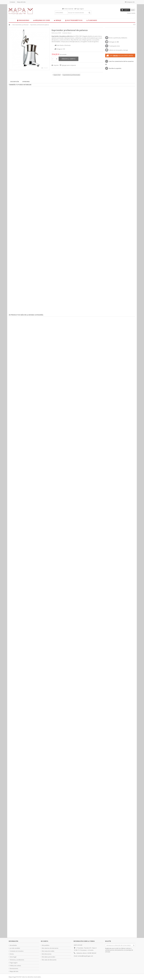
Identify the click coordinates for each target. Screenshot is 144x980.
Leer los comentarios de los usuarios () (119, 63)
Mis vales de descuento (49, 960)
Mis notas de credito (48, 951)
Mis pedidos (46, 945)
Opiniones (26, 82)
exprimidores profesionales (71, 75)
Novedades (13, 945)
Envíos (12, 954)
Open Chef (57, 75)
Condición (65, 33)
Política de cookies (15, 966)
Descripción (15, 82)
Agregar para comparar (69, 65)
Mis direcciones (47, 954)
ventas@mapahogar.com (85, 956)
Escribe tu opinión (115, 68)
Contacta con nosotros (17, 951)
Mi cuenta (44, 941)
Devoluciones (14, 969)
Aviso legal (13, 957)
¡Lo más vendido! (15, 948)
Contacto (12, 2)
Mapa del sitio (21, 2)
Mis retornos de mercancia (50, 948)
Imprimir (56, 65)
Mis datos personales (49, 957)
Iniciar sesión (131, 13)
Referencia (55, 33)
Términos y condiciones (17, 960)
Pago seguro (14, 963)
